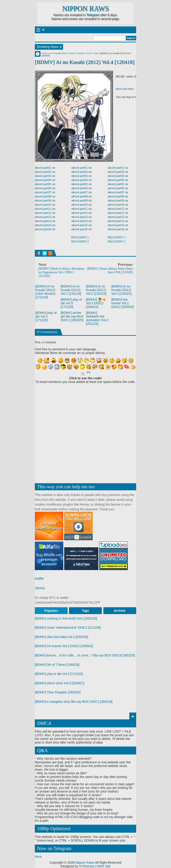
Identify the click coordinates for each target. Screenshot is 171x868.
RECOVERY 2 (80, 242)
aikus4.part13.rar (45, 217)
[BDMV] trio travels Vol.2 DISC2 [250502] (123, 303)
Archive (120, 611)
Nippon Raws (85, 9)
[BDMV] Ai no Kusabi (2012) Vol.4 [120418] (85, 62)
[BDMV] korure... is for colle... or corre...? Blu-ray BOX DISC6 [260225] (85, 655)
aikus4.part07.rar (45, 192)
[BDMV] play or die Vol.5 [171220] (71, 303)
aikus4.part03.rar (45, 176)
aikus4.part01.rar (45, 168)
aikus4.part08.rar (45, 196)
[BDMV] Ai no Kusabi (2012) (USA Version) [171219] (45, 292)
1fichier (40, 588)
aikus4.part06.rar (45, 188)
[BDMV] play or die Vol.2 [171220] (46, 316)
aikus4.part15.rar (45, 225)
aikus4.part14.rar (45, 221)
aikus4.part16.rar (45, 229)
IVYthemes (87, 866)
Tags (85, 611)
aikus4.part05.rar (45, 184)
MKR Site (104, 866)
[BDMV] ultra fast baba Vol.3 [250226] (61, 637)
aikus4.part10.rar (45, 205)
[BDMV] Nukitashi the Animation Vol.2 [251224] (97, 318)
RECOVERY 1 (80, 238)
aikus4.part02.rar (45, 172)
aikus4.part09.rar (45, 201)
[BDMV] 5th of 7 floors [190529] (57, 665)
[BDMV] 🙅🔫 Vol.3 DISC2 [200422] (96, 303)
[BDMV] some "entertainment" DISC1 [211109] (68, 628)
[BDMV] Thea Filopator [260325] (58, 692)
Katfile (39, 579)
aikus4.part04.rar (45, 180)
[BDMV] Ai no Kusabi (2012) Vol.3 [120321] (122, 290)
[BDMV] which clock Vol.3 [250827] (60, 683)
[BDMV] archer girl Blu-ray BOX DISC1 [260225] (72, 316)
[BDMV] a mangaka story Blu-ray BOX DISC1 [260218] (74, 702)
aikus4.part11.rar (45, 209)
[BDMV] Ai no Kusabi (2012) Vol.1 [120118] (71, 290)
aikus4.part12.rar (45, 213)
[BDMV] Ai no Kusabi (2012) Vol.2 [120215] (96, 290)
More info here (125, 89)
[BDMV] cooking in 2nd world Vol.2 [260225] (66, 618)
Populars (51, 611)
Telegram (93, 15)
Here (38, 857)
